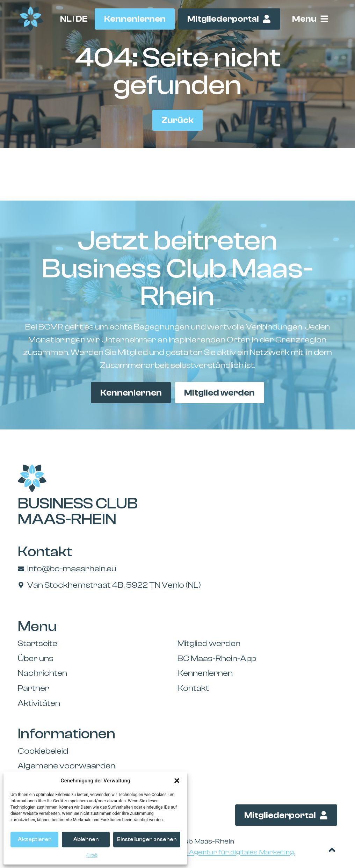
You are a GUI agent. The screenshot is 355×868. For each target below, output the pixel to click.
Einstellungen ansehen (147, 840)
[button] (177, 781)
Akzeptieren (35, 840)
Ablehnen (86, 840)
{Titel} (92, 855)
